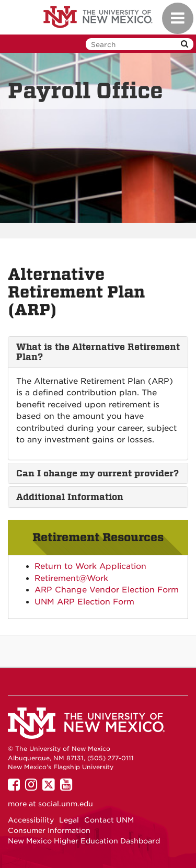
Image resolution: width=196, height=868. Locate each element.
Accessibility (31, 820)
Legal (69, 820)
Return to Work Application (90, 566)
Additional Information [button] (70, 497)
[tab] (98, 352)
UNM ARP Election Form (84, 602)
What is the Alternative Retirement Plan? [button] (98, 352)
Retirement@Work (71, 578)
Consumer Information (49, 830)
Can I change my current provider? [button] (97, 473)
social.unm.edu (66, 804)
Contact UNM (109, 820)
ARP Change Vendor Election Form (107, 590)
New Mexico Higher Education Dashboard (84, 841)
